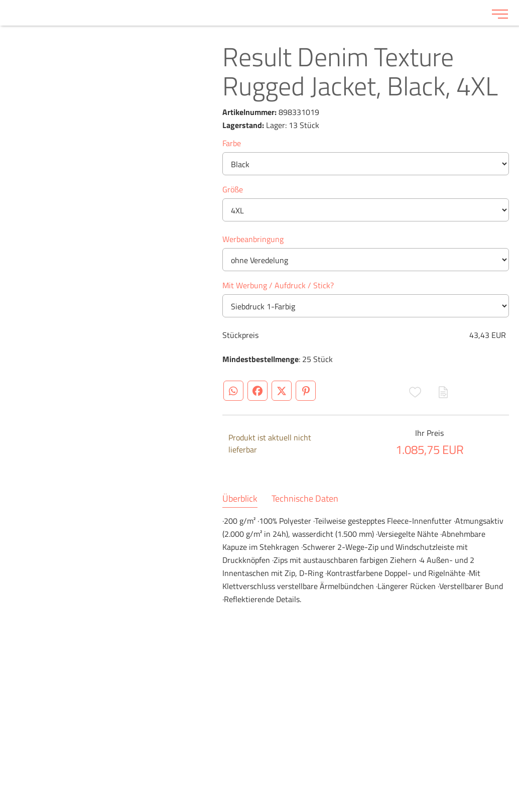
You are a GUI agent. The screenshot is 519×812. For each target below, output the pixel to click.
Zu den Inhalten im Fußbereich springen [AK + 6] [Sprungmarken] (0, 0)
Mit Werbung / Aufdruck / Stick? (278, 285)
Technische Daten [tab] (305, 499)
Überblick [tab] (240, 499)
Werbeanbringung (253, 239)
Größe (233, 189)
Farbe (232, 143)
